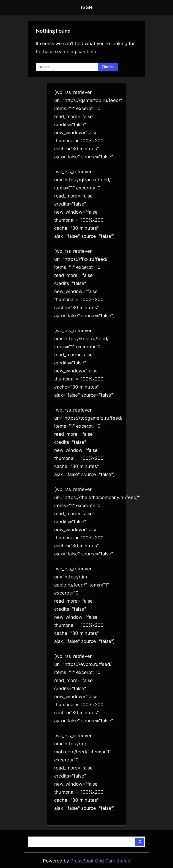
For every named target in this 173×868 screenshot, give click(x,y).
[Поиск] (140, 842)
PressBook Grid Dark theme (100, 861)
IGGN (86, 7)
